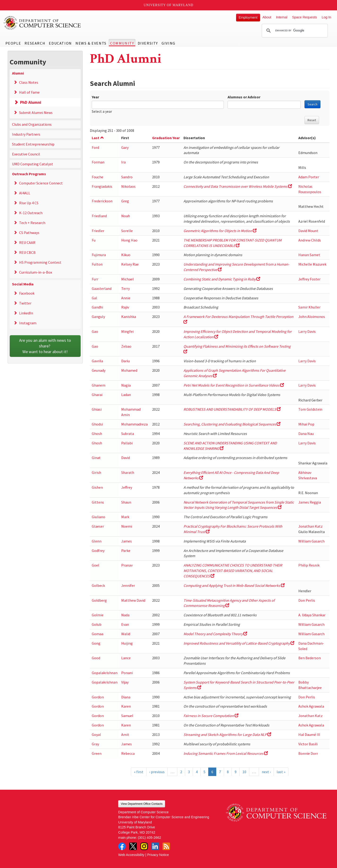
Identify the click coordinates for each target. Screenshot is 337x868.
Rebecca (128, 753)
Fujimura (99, 255)
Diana (126, 697)
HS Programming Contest (40, 262)
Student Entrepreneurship (33, 144)
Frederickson (102, 201)
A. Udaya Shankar (312, 615)
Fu (94, 240)
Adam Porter (309, 177)
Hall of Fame (29, 92)
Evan (125, 624)
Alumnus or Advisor (244, 97)
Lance (126, 658)
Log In (326, 17)
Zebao (126, 346)
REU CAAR (27, 242)
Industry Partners (26, 134)
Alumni (18, 73)
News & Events (91, 43)
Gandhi (97, 307)
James (127, 541)
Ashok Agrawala (311, 706)
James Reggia (310, 502)
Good (96, 658)
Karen (126, 706)
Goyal (96, 734)
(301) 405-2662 (150, 838)
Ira (123, 162)
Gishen (97, 487)
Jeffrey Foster (309, 279)
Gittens (98, 502)
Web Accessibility (131, 855)
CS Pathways (29, 233)
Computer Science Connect (41, 183)
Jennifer (128, 585)
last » (281, 772)
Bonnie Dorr (308, 753)
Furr (95, 279)
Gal (94, 298)
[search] (294, 31)
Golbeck (98, 585)
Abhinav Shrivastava (308, 475)
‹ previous (157, 772)
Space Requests (304, 17)
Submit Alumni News (36, 113)
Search (312, 104)
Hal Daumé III (309, 734)
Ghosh (97, 434)
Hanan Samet (309, 255)
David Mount (308, 231)
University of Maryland (168, 5)
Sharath (128, 472)
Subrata (128, 434)
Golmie (98, 615)
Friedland (99, 216)
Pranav (127, 565)
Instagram (28, 323)
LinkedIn (26, 313)
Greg (125, 201)
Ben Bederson (310, 658)
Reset (312, 120)
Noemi (127, 526)
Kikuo (126, 255)
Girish (96, 472)
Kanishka (129, 317)
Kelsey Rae (130, 264)
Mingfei (127, 331)
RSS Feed (166, 846)
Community (122, 43)
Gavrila (97, 361)
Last (98, 138)
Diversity (148, 43)
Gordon (98, 697)
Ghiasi (97, 409)
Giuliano (98, 517)
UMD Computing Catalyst (33, 164)
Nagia (126, 385)
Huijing (127, 643)
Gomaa (98, 634)
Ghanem (99, 385)
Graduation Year (166, 138)
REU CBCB (27, 252)
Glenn (97, 541)
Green (97, 753)
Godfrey (98, 551)
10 (244, 772)
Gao (95, 331)
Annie (126, 298)
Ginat (96, 458)
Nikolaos (128, 186)
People (13, 43)
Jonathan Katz (310, 526)
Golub (97, 624)
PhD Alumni (31, 102)
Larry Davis (307, 331)
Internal (282, 17)
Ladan (126, 395)
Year (95, 97)
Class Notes (29, 82)
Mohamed (129, 370)
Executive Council (26, 154)
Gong (96, 643)
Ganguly (98, 317)
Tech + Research (32, 223)
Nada (125, 615)
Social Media (23, 284)
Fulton (97, 264)
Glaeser (98, 526)
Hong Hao (129, 240)
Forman (98, 162)
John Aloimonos (312, 317)
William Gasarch (311, 541)
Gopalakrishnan (105, 673)
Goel (96, 565)
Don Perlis (307, 600)
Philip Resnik (309, 565)
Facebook (27, 293)
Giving (168, 43)
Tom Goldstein (310, 409)
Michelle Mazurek (312, 264)
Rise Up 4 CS (29, 203)
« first (139, 772)
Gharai (97, 395)
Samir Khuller (309, 307)
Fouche (98, 177)
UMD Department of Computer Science (42, 23)
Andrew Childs (310, 240)
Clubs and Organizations (32, 124)
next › (266, 772)
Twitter (25, 303)
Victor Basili (308, 744)
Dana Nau (306, 434)
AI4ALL (25, 193)
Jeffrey (127, 487)
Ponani (127, 673)
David (126, 458)
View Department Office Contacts (142, 804)
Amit (125, 734)
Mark (125, 517)
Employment (248, 17)
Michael (127, 279)
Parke (126, 551)
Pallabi (127, 443)
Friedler (98, 231)
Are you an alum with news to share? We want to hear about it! (46, 346)
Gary (125, 147)
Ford (95, 147)
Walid (126, 634)
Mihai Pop (306, 424)
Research (35, 43)
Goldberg (99, 600)
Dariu (125, 361)
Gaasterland (102, 288)
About (267, 17)
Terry (125, 288)
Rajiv (125, 307)
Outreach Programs (29, 174)
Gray (95, 744)
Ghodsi (97, 424)
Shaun (126, 502)
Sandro (127, 177)
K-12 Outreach (31, 213)
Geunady (99, 370)
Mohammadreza (134, 424)
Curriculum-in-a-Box (36, 272)
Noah (126, 216)
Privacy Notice (158, 855)
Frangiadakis (102, 186)
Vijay (125, 682)
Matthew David (133, 600)
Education (60, 43)
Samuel (127, 716)
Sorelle (127, 231)
